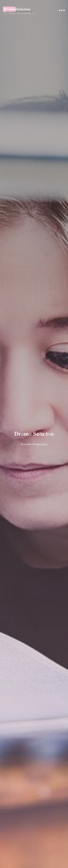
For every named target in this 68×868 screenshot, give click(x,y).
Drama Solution (17, 9)
